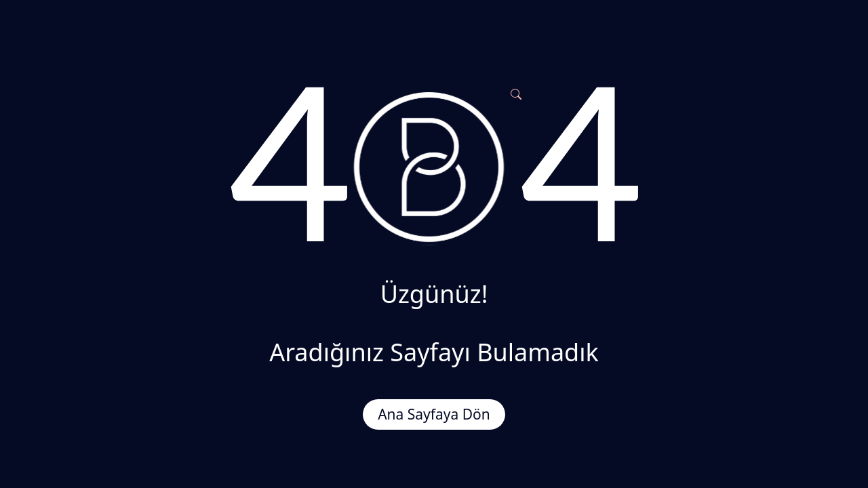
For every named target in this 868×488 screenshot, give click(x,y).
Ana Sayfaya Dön (434, 414)
